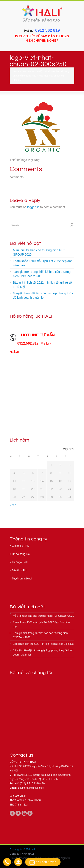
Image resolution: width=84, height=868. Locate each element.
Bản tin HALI (19, 570)
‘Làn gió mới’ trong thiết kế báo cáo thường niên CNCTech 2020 (42, 274)
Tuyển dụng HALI (22, 579)
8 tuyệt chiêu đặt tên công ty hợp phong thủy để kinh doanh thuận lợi (43, 295)
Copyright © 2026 (20, 849)
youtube (24, 813)
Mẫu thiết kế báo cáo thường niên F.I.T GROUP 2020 (39, 252)
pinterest (30, 813)
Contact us (22, 755)
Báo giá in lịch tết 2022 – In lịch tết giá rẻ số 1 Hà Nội (42, 285)
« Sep (13, 505)
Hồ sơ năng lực (21, 554)
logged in (33, 207)
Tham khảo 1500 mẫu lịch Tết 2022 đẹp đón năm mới (43, 263)
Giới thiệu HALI (21, 546)
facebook (12, 813)
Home (31, 71)
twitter (18, 813)
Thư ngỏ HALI (20, 562)
